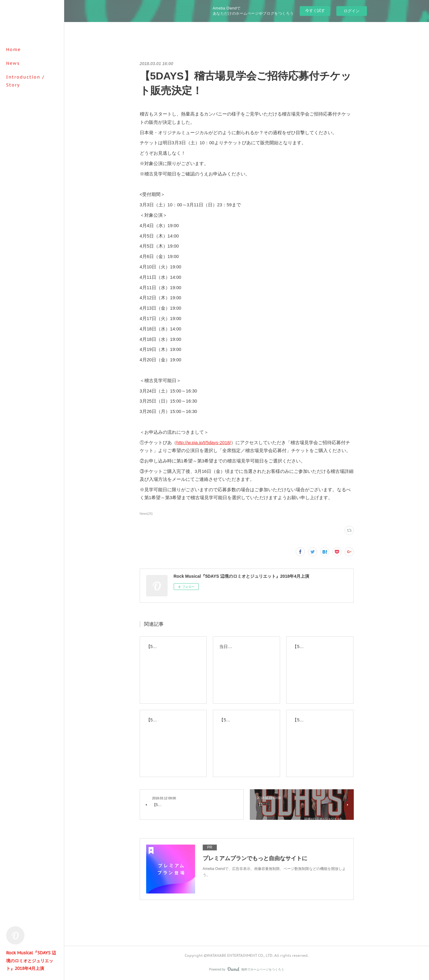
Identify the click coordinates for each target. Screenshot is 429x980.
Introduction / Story (25, 81)
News (13, 63)
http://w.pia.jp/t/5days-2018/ (204, 443)
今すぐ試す (315, 11)
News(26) (146, 514)
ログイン (352, 11)
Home (13, 50)
